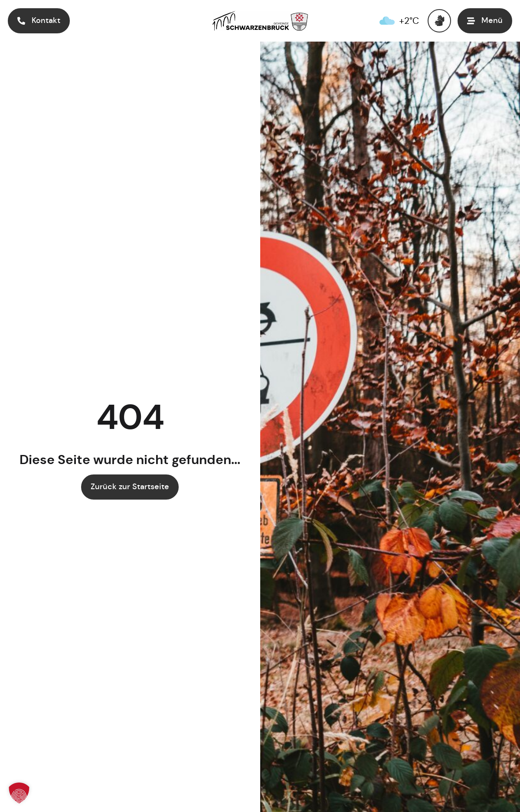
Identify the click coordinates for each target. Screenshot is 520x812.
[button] (485, 21)
